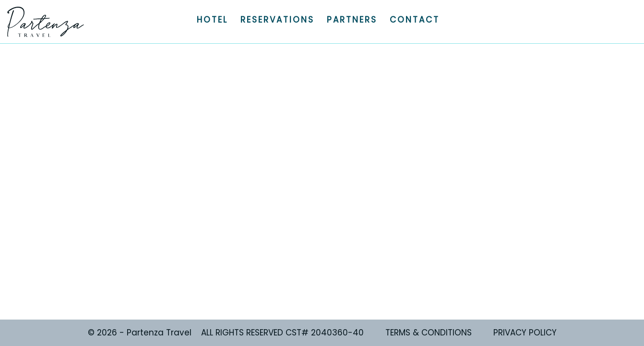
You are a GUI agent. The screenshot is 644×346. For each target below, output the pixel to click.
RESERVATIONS (277, 20)
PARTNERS (352, 20)
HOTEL (212, 20)
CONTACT (415, 20)
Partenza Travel (46, 22)
